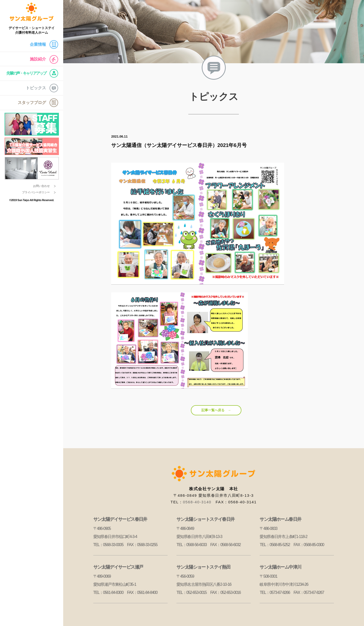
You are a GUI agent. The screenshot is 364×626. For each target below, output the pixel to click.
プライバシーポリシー (36, 192)
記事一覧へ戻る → (216, 410)
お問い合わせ (41, 186)
